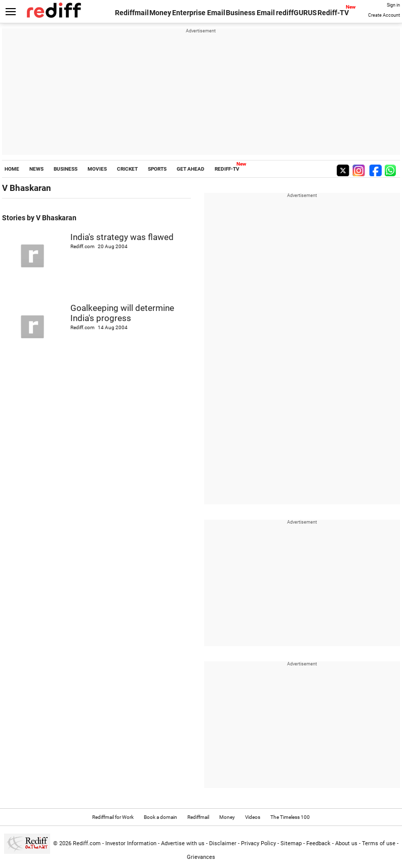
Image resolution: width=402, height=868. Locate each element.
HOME (12, 169)
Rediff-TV (333, 13)
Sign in (393, 5)
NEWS (36, 169)
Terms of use (379, 843)
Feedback (318, 843)
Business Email (250, 13)
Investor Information (131, 843)
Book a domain (160, 817)
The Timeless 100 (290, 817)
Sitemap (291, 843)
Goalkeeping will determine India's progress (122, 313)
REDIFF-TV (227, 169)
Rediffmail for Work (113, 817)
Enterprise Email (199, 13)
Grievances (201, 857)
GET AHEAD (191, 169)
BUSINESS (66, 169)
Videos (253, 817)
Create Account (384, 15)
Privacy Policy (258, 843)
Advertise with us (183, 843)
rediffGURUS (296, 13)
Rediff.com (87, 843)
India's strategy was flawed (122, 237)
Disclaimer (223, 843)
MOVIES (97, 169)
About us (346, 843)
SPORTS (157, 169)
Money (160, 13)
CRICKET (127, 169)
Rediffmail (132, 13)
